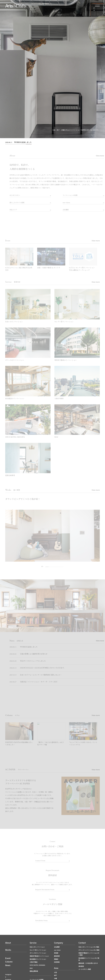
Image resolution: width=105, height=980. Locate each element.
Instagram (8, 975)
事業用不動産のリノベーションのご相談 (89, 954)
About (8, 943)
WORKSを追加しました (18, 142)
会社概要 (57, 947)
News (8, 965)
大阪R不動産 (34, 962)
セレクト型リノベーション (38, 950)
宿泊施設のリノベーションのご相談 (89, 959)
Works (8, 950)
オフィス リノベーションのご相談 (89, 950)
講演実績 (57, 956)
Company (59, 943)
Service (33, 943)
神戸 (55, 975)
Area (56, 968)
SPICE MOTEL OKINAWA (37, 965)
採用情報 (57, 962)
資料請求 (81, 966)
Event (8, 958)
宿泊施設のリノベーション (38, 959)
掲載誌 (56, 959)
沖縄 (55, 978)
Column (9, 962)
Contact (82, 943)
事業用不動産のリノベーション (39, 956)
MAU (31, 968)
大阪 (55, 972)
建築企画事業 (34, 971)
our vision (57, 950)
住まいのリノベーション (37, 947)
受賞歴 (56, 953)
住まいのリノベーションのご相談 (89, 947)
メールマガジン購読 (85, 969)
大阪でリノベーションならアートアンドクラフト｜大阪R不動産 (16, 6)
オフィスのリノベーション (38, 953)
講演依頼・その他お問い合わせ (88, 963)
